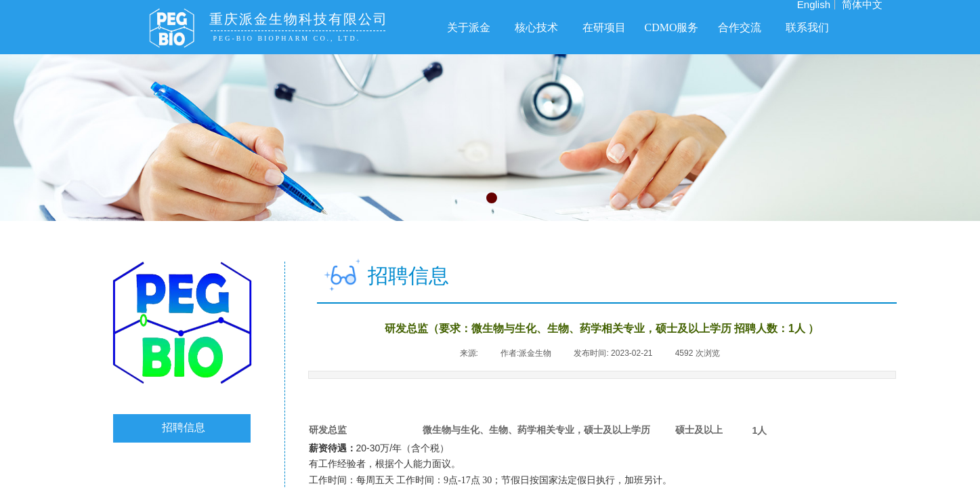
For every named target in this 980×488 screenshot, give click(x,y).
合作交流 (740, 27)
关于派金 (469, 27)
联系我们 (807, 27)
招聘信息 (184, 427)
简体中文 (862, 5)
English (814, 5)
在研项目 (604, 27)
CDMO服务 (671, 27)
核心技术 (536, 27)
